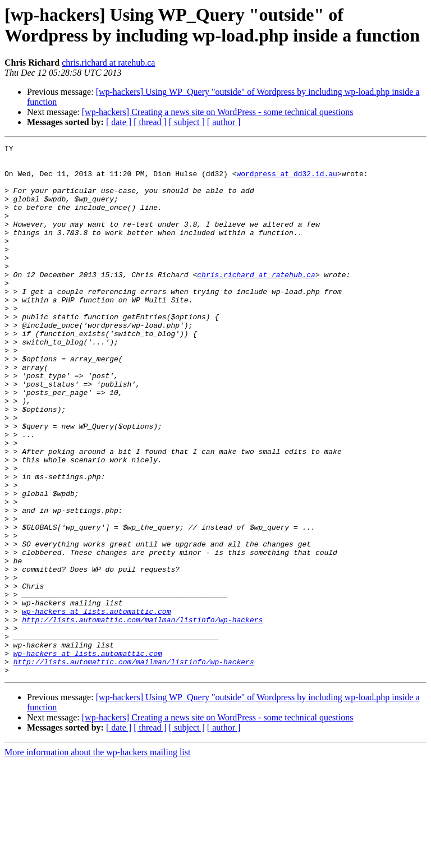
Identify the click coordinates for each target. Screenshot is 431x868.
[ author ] (224, 122)
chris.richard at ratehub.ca (108, 63)
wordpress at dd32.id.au (286, 180)
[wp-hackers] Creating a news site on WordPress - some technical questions (218, 112)
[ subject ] (187, 122)
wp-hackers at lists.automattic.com (96, 705)
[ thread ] (150, 122)
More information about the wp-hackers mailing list (97, 858)
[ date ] (119, 122)
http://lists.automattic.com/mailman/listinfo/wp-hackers (142, 715)
